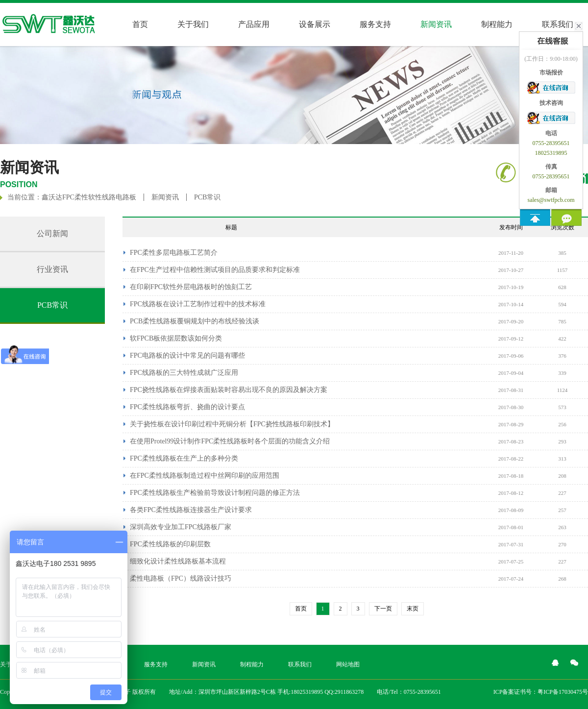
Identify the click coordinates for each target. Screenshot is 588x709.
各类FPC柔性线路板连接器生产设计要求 (191, 510)
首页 (140, 24)
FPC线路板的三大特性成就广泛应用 (184, 373)
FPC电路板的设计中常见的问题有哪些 (187, 355)
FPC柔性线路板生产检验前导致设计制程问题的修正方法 (215, 493)
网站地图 (348, 664)
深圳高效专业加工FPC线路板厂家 (181, 527)
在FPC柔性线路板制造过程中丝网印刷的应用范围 (205, 476)
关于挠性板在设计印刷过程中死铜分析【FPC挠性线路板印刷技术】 (232, 424)
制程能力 (497, 24)
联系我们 (300, 664)
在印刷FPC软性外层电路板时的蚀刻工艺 (191, 287)
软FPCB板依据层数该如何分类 (176, 338)
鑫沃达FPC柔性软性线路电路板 (89, 197)
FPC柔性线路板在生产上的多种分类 (184, 458)
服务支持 (375, 24)
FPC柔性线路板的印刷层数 (170, 544)
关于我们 (193, 24)
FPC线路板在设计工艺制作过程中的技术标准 (198, 304)
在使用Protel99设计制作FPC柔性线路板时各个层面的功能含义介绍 (230, 441)
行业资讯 (52, 269)
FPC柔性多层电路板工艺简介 (174, 253)
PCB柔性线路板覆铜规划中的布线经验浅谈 (195, 321)
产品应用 (254, 24)
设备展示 (315, 24)
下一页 (383, 609)
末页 (413, 609)
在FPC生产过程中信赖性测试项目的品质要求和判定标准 (215, 270)
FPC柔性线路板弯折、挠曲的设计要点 (187, 407)
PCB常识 (207, 197)
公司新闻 (52, 233)
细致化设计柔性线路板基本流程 (178, 561)
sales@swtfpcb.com (551, 200)
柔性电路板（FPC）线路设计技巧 (181, 578)
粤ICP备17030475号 (563, 692)
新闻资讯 (165, 197)
